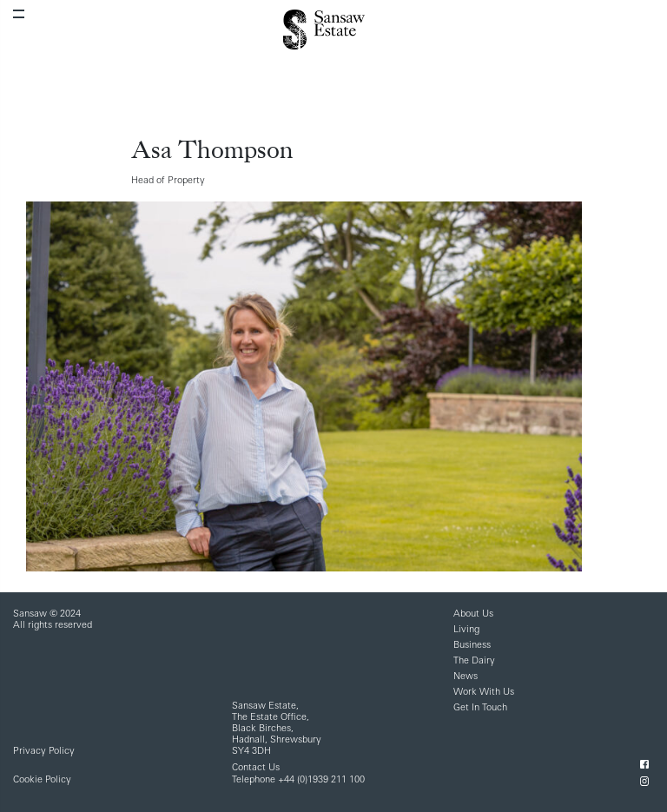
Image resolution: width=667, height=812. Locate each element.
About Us (473, 614)
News (466, 677)
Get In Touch (480, 708)
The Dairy (474, 661)
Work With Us (484, 693)
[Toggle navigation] (19, 14)
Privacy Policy (44, 752)
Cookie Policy (42, 780)
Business (472, 646)
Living (466, 630)
